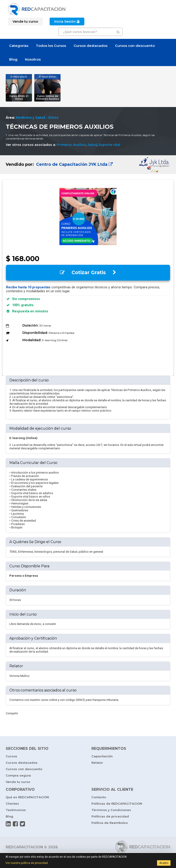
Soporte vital (109, 145)
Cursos (11, 756)
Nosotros (33, 59)
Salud (92, 145)
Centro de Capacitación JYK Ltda (74, 164)
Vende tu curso (18, 782)
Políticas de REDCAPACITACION (117, 804)
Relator (97, 763)
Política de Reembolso (110, 823)
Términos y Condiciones (111, 810)
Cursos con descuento (135, 46)
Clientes (12, 804)
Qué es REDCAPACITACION (27, 797)
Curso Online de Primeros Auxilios (48, 98)
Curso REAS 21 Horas (19, 98)
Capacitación (102, 756)
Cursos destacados (91, 46)
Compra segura (18, 775)
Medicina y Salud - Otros (37, 118)
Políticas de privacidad (110, 816)
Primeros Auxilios (71, 145)
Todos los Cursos (51, 46)
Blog (13, 59)
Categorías (19, 46)
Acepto (164, 863)
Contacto (99, 797)
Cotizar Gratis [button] (88, 272)
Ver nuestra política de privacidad (27, 863)
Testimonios (16, 810)
